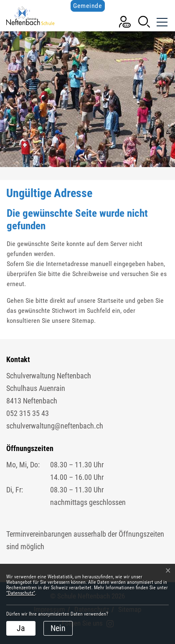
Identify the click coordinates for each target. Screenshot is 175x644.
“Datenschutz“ (21, 593)
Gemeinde (87, 6)
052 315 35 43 (28, 413)
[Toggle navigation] (161, 21)
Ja (21, 628)
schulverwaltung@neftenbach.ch (55, 426)
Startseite (110, 300)
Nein (58, 628)
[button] (144, 21)
